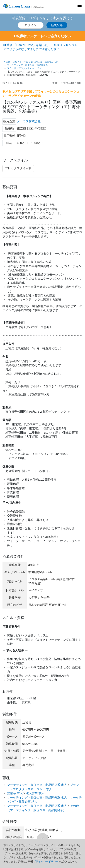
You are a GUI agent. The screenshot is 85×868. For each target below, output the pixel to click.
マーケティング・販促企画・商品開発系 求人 (37, 785)
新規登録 (57, 25)
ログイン (31, 25)
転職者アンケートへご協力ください (42, 36)
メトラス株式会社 (29, 121)
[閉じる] (43, 839)
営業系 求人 (15, 793)
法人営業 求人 (35, 793)
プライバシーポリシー (46, 861)
